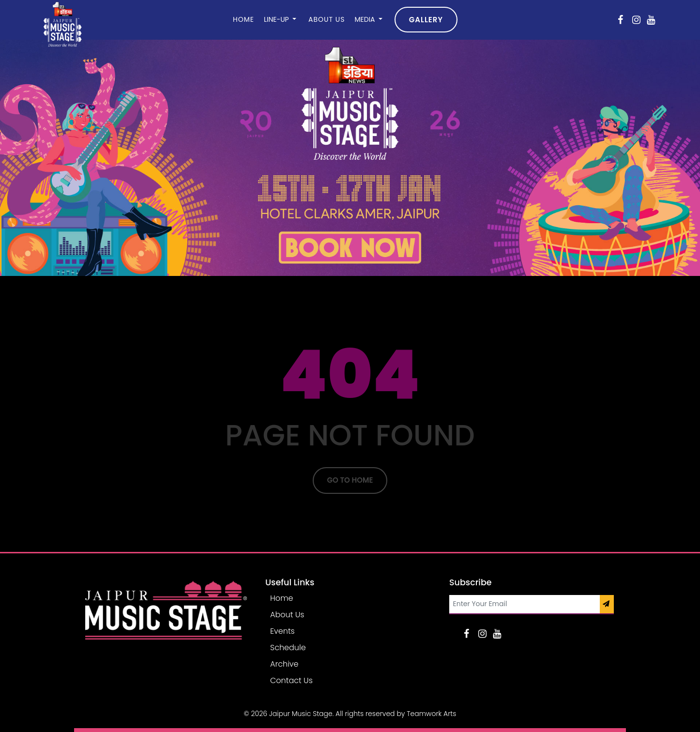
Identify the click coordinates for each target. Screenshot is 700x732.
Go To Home (350, 480)
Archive (284, 664)
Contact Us (291, 680)
